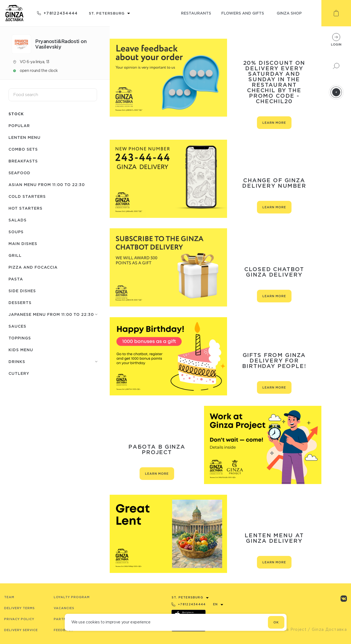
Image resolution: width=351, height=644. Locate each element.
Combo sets (23, 149)
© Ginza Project (289, 629)
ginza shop (289, 13)
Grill (15, 255)
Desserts (20, 303)
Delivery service (21, 630)
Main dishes (23, 244)
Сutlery (19, 373)
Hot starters (26, 208)
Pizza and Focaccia (33, 267)
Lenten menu (25, 137)
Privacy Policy (19, 619)
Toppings (20, 338)
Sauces (17, 326)
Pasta (16, 279)
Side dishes (22, 291)
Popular (19, 126)
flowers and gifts (243, 13)
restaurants (196, 13)
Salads (18, 220)
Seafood (19, 173)
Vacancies (64, 608)
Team (9, 597)
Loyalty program (72, 597)
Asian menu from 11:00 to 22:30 (47, 185)
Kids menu (21, 350)
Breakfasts (23, 161)
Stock (16, 114)
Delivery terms (19, 608)
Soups (16, 232)
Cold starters (27, 196)
